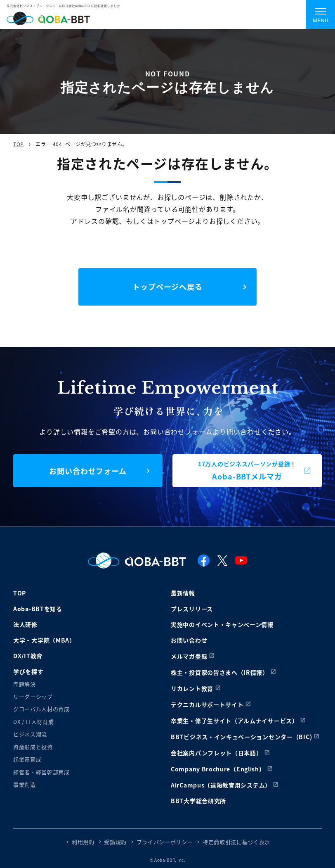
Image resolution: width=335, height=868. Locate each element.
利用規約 (83, 842)
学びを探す (28, 671)
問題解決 (25, 684)
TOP (19, 144)
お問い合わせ (189, 640)
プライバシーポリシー (165, 842)
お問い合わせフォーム (88, 471)
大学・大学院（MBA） (44, 640)
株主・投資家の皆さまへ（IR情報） (220, 672)
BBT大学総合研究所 (198, 801)
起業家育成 (27, 759)
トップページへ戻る (167, 287)
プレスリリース (192, 609)
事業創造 (25, 784)
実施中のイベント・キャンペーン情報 (222, 624)
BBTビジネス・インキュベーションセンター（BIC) (241, 737)
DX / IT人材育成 (33, 722)
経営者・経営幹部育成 (41, 772)
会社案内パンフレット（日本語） (217, 753)
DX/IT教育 (28, 656)
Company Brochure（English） (218, 769)
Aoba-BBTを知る (38, 609)
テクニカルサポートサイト (207, 704)
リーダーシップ (33, 696)
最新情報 (183, 593)
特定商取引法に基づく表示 (236, 842)
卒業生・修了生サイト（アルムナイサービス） (235, 721)
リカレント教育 (192, 688)
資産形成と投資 (33, 747)
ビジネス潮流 (30, 734)
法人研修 (25, 624)
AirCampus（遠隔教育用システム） (221, 785)
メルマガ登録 (189, 656)
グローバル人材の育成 (41, 709)
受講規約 (115, 842)
